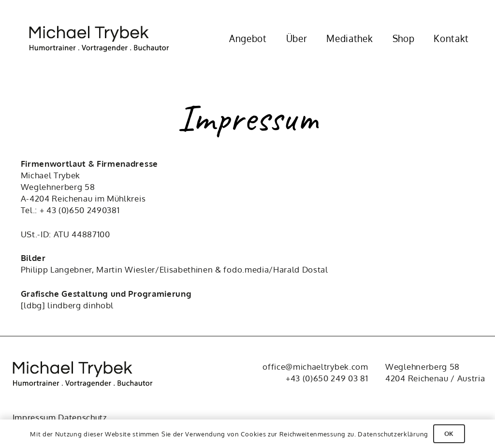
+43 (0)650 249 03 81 (327, 378)
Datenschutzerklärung (393, 434)
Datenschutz (82, 417)
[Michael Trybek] (105, 39)
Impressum (34, 417)
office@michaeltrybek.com (315, 367)
